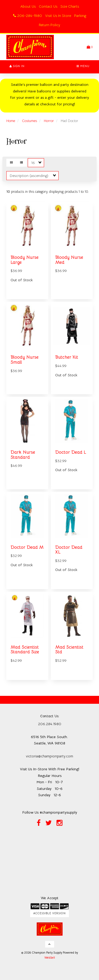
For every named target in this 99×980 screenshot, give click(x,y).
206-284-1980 (28, 16)
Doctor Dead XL (69, 550)
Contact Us (48, 6)
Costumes (29, 121)
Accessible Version (49, 913)
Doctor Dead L (71, 452)
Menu (83, 66)
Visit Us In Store (58, 16)
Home (11, 121)
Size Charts (70, 6)
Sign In (17, 66)
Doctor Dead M (27, 547)
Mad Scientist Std (69, 650)
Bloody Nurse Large (25, 260)
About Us (28, 6)
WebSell (50, 958)
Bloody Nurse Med (69, 260)
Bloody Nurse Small (25, 360)
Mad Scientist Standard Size (25, 650)
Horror (49, 121)
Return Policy (49, 25)
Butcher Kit (67, 357)
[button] (90, 47)
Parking (80, 16)
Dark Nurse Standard (23, 455)
